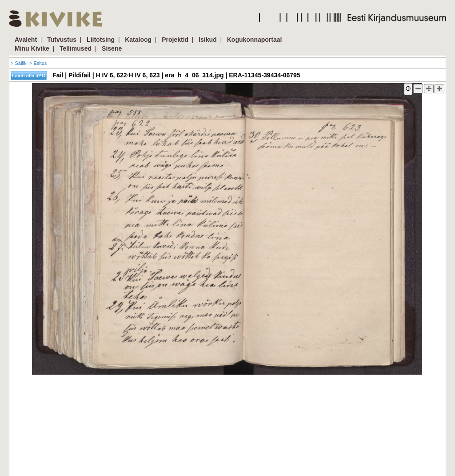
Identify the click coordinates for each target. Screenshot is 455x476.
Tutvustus (62, 40)
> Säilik (19, 63)
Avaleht (26, 40)
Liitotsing (101, 40)
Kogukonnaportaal (255, 40)
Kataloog (138, 40)
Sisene (112, 48)
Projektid (175, 40)
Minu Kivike (32, 48)
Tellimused (76, 48)
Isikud (208, 40)
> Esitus (38, 63)
